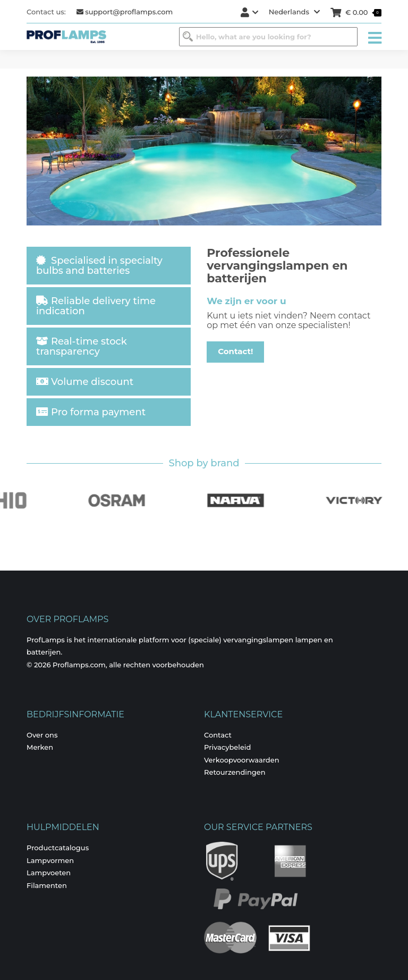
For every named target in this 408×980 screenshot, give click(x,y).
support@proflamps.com (125, 12)
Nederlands (295, 12)
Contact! (235, 351)
